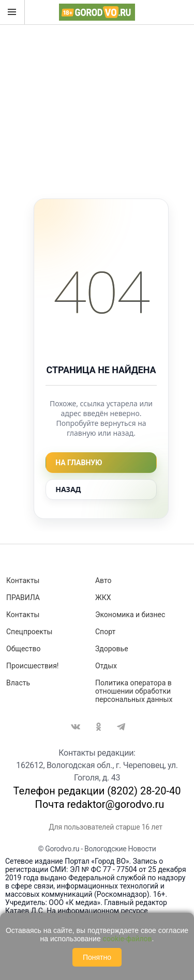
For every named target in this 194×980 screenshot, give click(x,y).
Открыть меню (12, 12)
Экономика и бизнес (130, 615)
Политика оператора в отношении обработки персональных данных (134, 691)
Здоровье (112, 649)
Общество (23, 649)
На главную (79, 463)
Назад (68, 489)
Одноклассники (98, 727)
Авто (103, 580)
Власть (18, 683)
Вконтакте (76, 727)
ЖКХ (103, 598)
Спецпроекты (29, 632)
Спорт (105, 632)
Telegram (121, 727)
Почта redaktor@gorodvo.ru (100, 804)
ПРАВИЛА (23, 598)
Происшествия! (32, 666)
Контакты (23, 580)
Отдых (106, 666)
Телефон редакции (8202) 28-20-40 (97, 791)
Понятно (97, 957)
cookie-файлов (128, 939)
